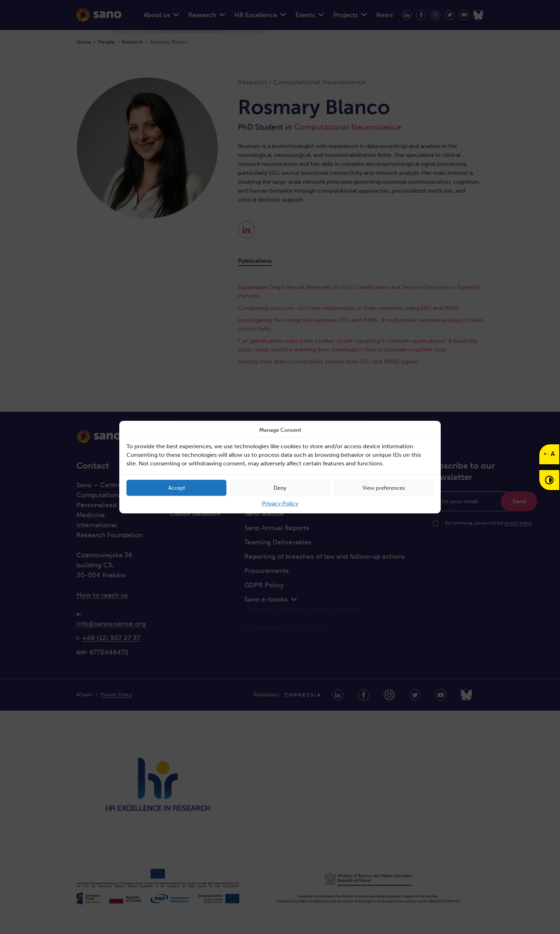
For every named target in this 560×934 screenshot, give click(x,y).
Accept (177, 488)
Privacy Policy (280, 503)
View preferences (384, 488)
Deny (280, 488)
